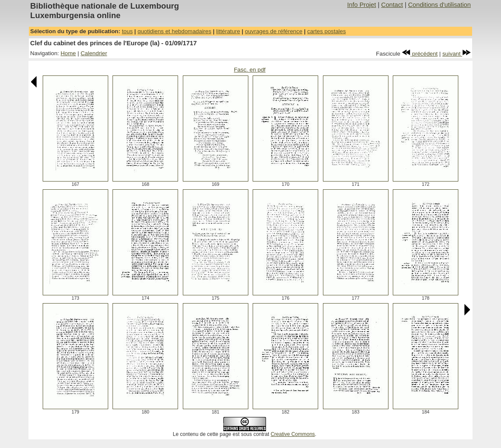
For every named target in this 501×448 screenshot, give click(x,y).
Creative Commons (293, 434)
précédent (420, 54)
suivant (457, 54)
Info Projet (362, 5)
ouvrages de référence (274, 31)
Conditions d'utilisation (440, 5)
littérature (228, 31)
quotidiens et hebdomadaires (174, 31)
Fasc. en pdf (249, 70)
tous (127, 31)
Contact (392, 5)
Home (68, 53)
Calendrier (94, 53)
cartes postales (327, 31)
